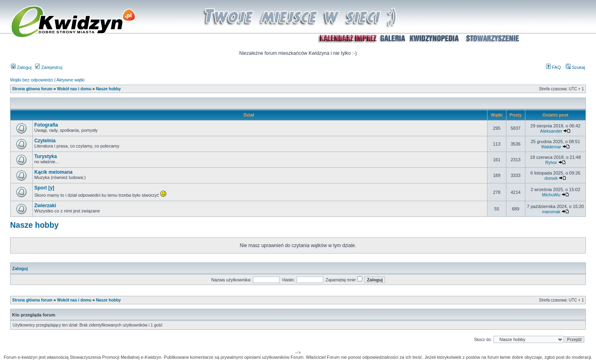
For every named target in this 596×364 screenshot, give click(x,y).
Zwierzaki (45, 206)
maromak (551, 212)
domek (551, 178)
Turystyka (46, 156)
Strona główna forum (32, 89)
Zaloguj (21, 67)
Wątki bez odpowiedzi (31, 80)
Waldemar (551, 147)
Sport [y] (44, 188)
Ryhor (551, 162)
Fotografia (46, 125)
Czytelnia (45, 141)
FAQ (553, 67)
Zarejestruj (49, 67)
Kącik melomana (53, 172)
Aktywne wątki (71, 80)
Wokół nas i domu (74, 89)
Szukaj (575, 67)
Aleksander (551, 131)
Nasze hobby (109, 89)
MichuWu (551, 195)
